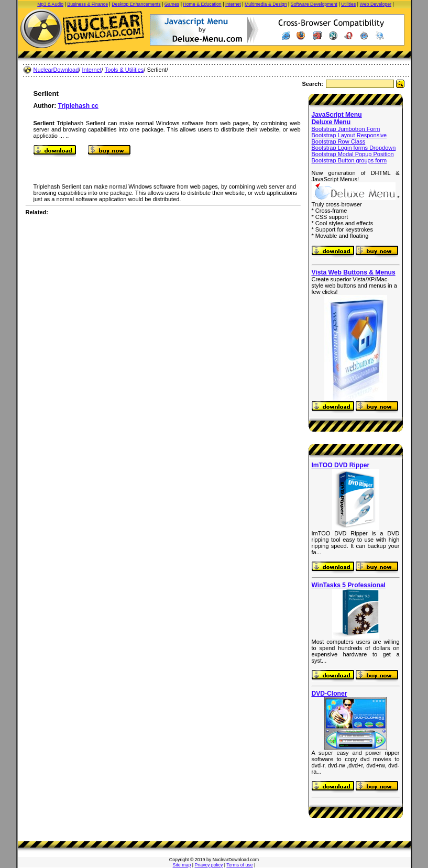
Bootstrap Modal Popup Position (353, 154)
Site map (182, 865)
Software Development (314, 4)
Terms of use (239, 865)
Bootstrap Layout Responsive (349, 135)
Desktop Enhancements (136, 4)
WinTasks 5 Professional (349, 585)
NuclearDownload (56, 70)
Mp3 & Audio (50, 4)
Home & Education (202, 4)
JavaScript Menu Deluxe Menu (337, 118)
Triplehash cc (78, 106)
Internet (233, 4)
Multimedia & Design (266, 4)
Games (172, 4)
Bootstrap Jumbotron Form (346, 129)
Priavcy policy (209, 865)
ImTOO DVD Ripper (341, 465)
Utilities (348, 4)
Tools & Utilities (124, 70)
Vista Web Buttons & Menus (354, 272)
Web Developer (376, 4)
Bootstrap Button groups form (349, 160)
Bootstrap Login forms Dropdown (354, 148)
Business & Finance (87, 4)
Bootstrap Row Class (339, 141)
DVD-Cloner (330, 694)
